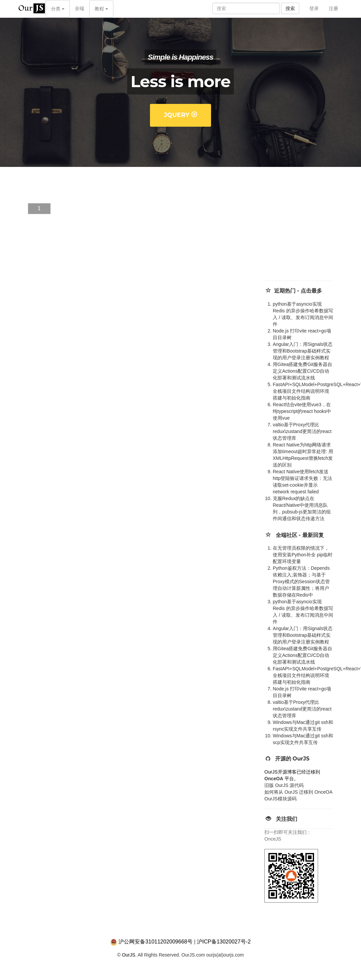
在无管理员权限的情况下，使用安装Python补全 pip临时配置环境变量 (303, 555)
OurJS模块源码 (280, 799)
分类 (58, 9)
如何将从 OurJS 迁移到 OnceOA (298, 792)
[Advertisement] (309, 230)
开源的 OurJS (292, 759)
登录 (314, 8)
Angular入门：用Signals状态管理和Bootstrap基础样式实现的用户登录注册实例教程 (303, 351)
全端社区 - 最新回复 (300, 535)
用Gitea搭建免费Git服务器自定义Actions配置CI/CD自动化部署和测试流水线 (302, 371)
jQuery (180, 115)
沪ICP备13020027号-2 (224, 942)
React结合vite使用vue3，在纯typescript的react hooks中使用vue (302, 411)
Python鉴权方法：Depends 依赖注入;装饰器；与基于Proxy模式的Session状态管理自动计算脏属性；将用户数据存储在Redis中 (301, 581)
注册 (333, 8)
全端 (80, 8)
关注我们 (287, 819)
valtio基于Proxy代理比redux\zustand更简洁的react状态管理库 (302, 431)
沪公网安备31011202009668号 (156, 942)
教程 (101, 9)
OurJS (128, 955)
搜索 (290, 8)
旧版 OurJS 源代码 (284, 785)
